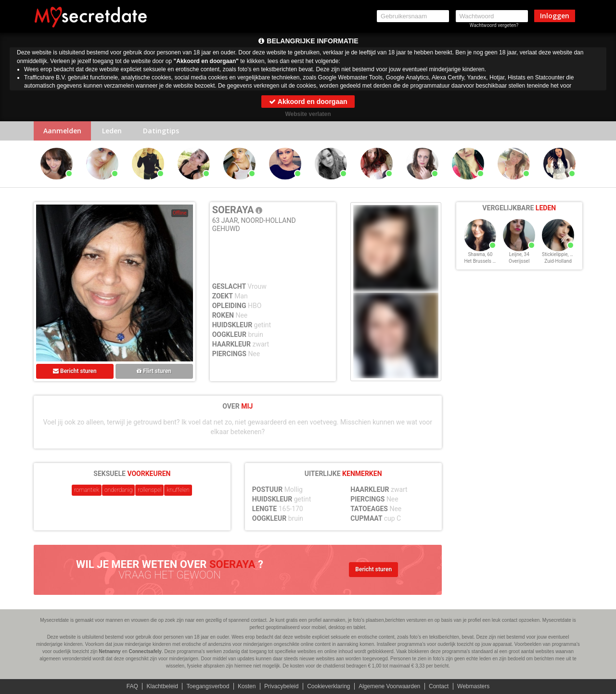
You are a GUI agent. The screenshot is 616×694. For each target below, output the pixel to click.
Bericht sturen (75, 371)
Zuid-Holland (558, 261)
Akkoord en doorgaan (308, 102)
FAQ (132, 686)
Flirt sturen (154, 371)
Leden (112, 131)
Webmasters (473, 686)
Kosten (247, 686)
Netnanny (110, 651)
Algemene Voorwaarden (389, 686)
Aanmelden (62, 131)
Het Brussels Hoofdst (487, 261)
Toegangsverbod (208, 686)
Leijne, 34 (519, 254)
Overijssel (519, 261)
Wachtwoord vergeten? (494, 25)
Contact (439, 686)
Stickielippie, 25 (558, 254)
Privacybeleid (281, 686)
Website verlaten (308, 114)
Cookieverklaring (328, 686)
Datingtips (161, 131)
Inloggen (555, 16)
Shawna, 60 (480, 254)
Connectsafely (145, 651)
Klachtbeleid (162, 686)
